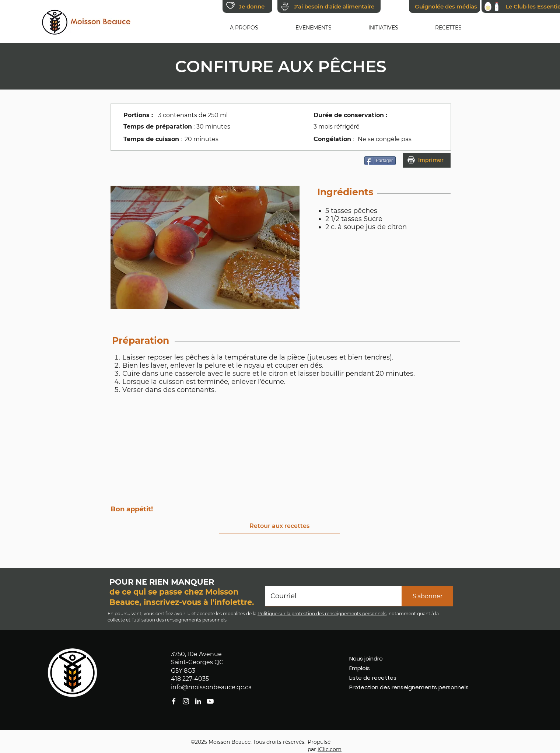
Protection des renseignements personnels (393, 687)
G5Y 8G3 (183, 671)
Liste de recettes (373, 678)
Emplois (360, 668)
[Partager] (380, 161)
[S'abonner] (427, 596)
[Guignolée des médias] (444, 6)
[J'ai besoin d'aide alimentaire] (329, 6)
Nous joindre (366, 659)
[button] (244, 28)
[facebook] (210, 701)
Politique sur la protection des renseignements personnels (322, 614)
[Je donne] (247, 6)
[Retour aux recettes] (279, 526)
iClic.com (330, 749)
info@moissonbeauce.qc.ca (211, 687)
